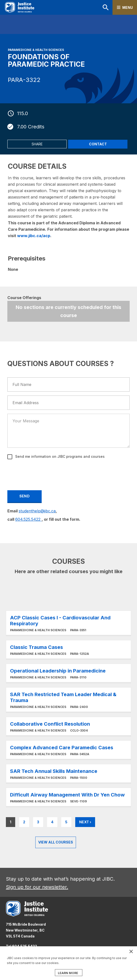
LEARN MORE (68, 973)
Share (37, 144)
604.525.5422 (28, 519)
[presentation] (45, 474)
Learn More (68, 623)
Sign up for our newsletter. (37, 887)
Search (106, 7)
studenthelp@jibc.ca (37, 511)
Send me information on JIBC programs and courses (59, 456)
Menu (128, 8)
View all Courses (56, 842)
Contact (98, 144)
